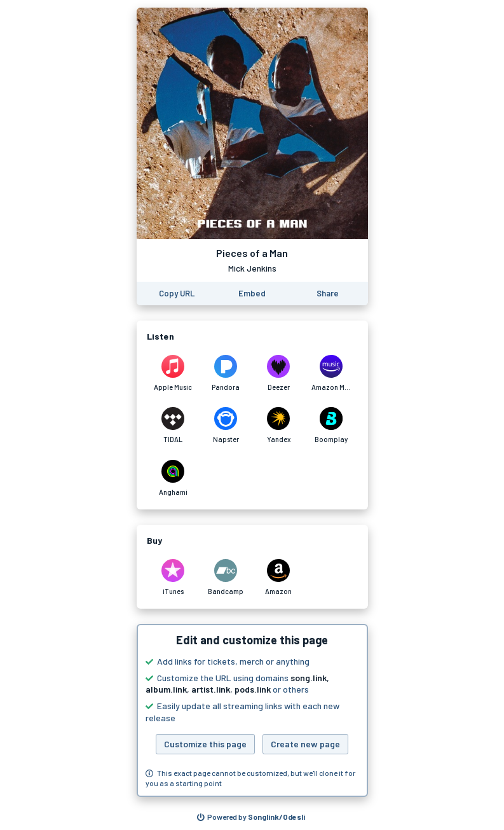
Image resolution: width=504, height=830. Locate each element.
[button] (252, 710)
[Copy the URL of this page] (177, 294)
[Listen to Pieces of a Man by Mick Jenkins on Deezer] (279, 373)
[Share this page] (328, 294)
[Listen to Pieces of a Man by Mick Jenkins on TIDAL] (173, 425)
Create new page (305, 744)
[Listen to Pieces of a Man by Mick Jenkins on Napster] (226, 425)
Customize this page (205, 744)
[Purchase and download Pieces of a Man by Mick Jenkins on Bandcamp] (226, 578)
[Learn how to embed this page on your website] (252, 294)
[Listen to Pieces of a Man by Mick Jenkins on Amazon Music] (331, 373)
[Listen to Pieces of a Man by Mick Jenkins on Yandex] (279, 425)
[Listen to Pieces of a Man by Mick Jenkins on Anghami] (173, 478)
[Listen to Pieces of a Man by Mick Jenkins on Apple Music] (173, 373)
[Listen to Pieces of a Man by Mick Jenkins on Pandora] (226, 373)
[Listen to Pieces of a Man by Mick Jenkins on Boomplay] (331, 425)
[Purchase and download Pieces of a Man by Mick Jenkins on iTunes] (173, 578)
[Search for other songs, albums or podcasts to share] (251, 817)
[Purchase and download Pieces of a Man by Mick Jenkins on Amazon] (279, 578)
